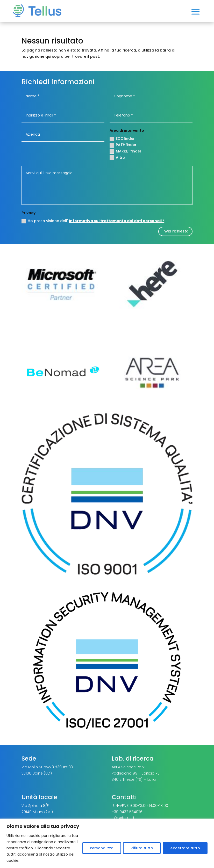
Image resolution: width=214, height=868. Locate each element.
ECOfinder (122, 138)
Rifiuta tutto (142, 848)
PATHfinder (123, 145)
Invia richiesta (174, 232)
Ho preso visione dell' (93, 221)
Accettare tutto (185, 848)
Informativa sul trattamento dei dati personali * (117, 221)
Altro (117, 157)
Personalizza (102, 848)
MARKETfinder (126, 151)
